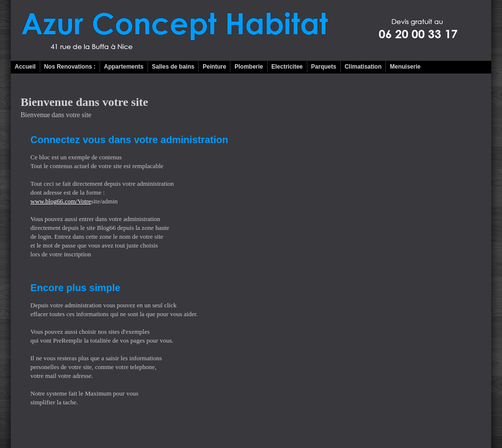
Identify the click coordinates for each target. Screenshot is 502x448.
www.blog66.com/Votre (61, 201)
